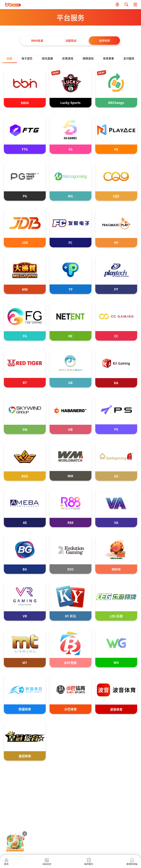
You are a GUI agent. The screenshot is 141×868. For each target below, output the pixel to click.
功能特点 (70, 40)
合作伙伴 (104, 40)
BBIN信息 (37, 40)
